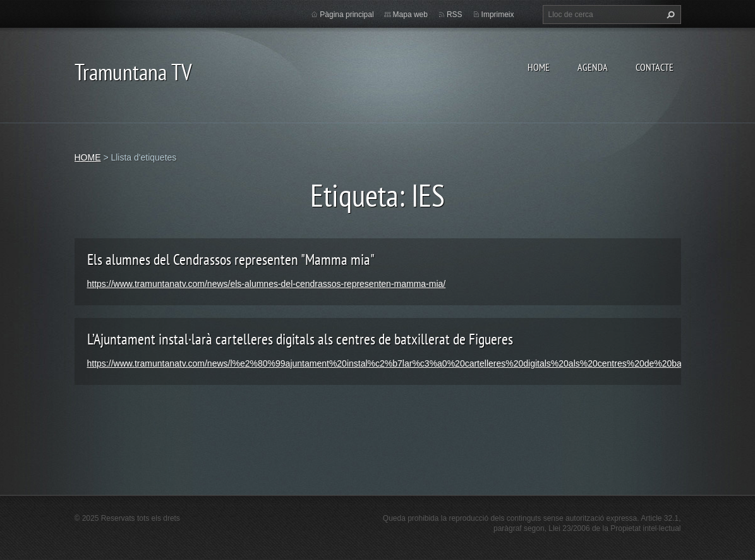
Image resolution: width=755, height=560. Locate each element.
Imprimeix (498, 15)
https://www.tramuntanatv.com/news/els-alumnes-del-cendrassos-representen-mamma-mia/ (267, 284)
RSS (455, 15)
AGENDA (593, 67)
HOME (539, 67)
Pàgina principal (347, 15)
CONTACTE (655, 67)
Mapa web (410, 15)
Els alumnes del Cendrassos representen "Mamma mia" (231, 259)
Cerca (669, 15)
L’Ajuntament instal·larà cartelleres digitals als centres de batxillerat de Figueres (300, 339)
